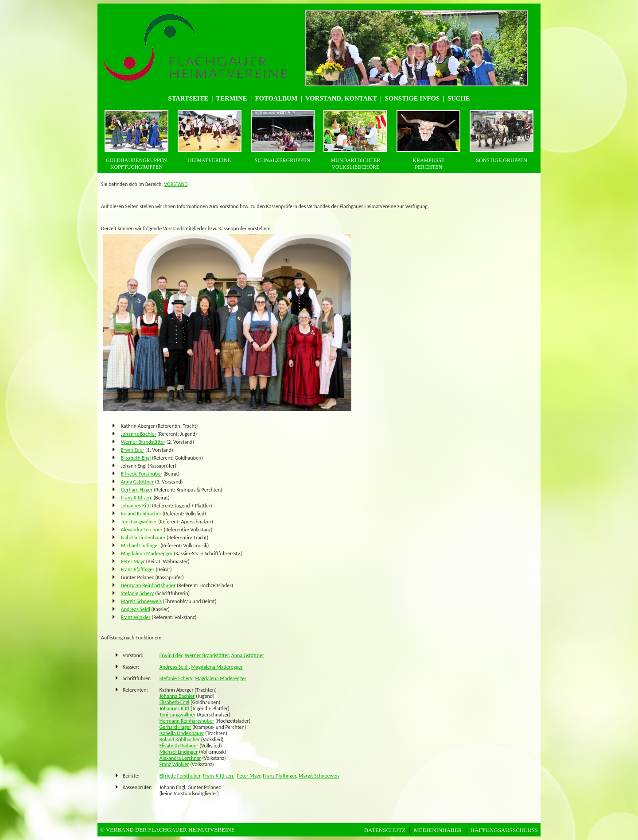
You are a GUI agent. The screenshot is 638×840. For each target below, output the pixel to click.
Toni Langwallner (139, 522)
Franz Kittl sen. (137, 498)
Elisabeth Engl (136, 458)
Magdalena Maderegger (147, 554)
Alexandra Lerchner (142, 530)
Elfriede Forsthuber (142, 474)
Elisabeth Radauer (179, 746)
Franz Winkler (136, 617)
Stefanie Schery (138, 593)
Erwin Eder (133, 450)
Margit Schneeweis (141, 601)
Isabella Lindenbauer (143, 538)
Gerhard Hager (137, 490)
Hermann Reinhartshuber (148, 585)
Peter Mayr (133, 561)
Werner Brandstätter (143, 442)
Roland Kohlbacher (141, 514)
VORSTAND (176, 184)
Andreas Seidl (136, 609)
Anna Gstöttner (137, 482)
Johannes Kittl (136, 506)
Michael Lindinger (140, 546)
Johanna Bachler (139, 434)
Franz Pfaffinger (138, 569)
